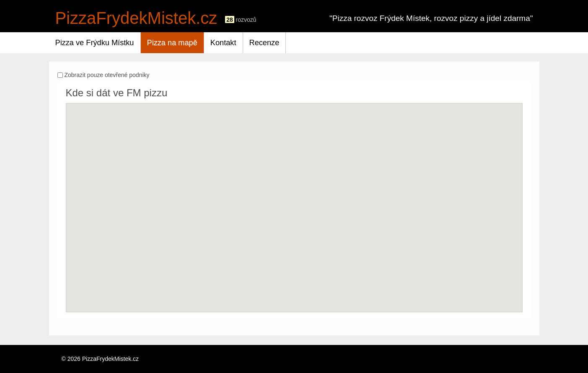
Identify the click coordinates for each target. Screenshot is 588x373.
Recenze (264, 43)
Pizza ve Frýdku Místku (95, 43)
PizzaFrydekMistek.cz (136, 18)
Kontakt (223, 43)
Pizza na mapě (172, 43)
